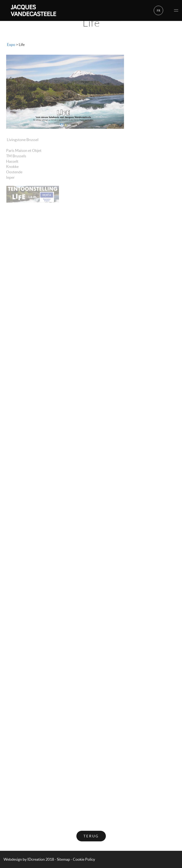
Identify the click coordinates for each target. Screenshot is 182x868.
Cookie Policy (84, 859)
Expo (11, 45)
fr (159, 10)
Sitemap (63, 859)
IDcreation (24, 859)
